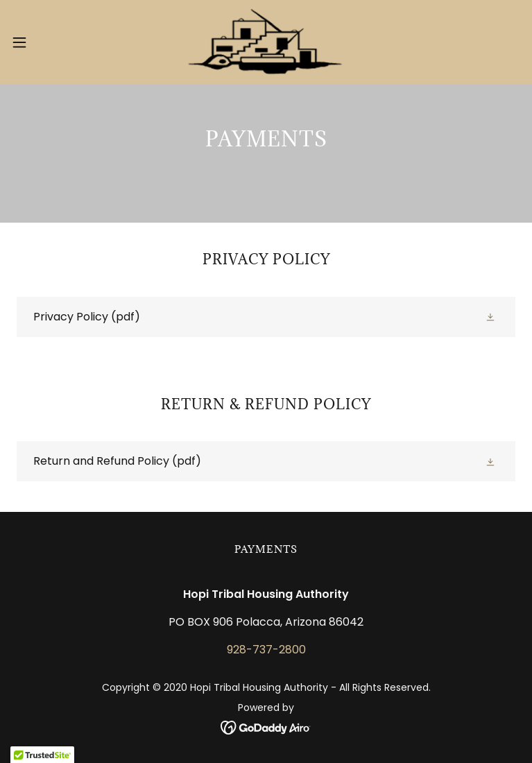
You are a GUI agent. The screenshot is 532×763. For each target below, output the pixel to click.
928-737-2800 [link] (266, 650)
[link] (266, 42)
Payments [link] (266, 549)
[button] (45, 42)
